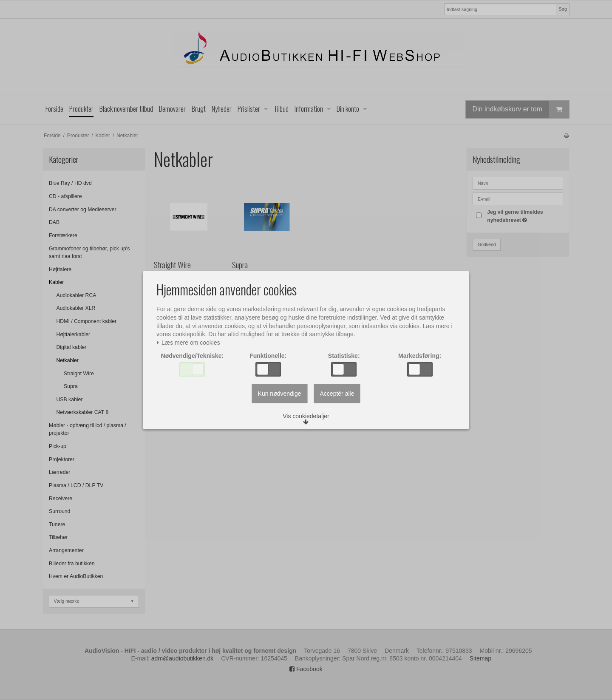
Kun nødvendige (280, 397)
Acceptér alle (337, 397)
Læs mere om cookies (191, 341)
